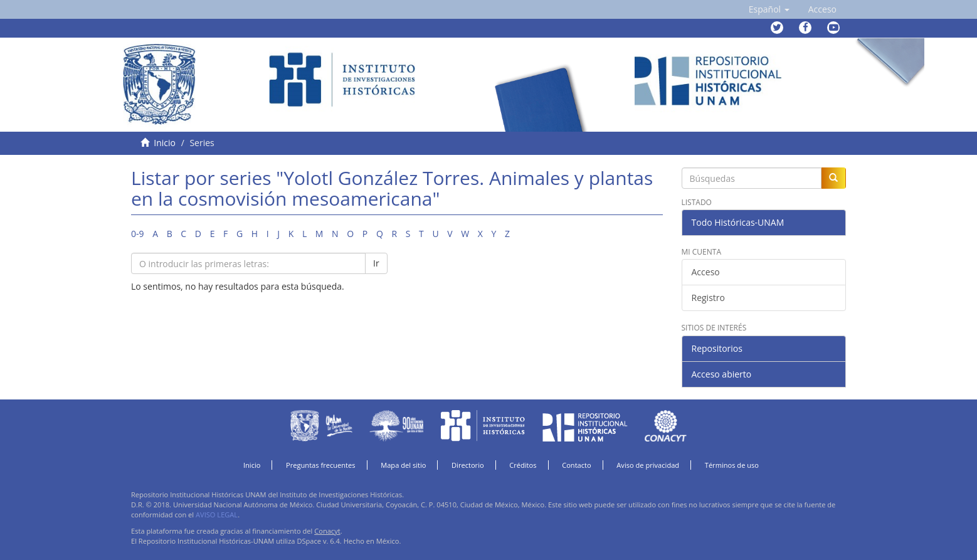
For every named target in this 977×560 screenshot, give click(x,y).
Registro (708, 298)
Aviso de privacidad (648, 465)
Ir (376, 263)
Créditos (523, 465)
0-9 (138, 234)
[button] (769, 9)
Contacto (577, 465)
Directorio (468, 465)
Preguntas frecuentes (320, 465)
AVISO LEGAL (217, 515)
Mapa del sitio (403, 465)
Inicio (165, 143)
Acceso (706, 272)
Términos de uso (732, 465)
